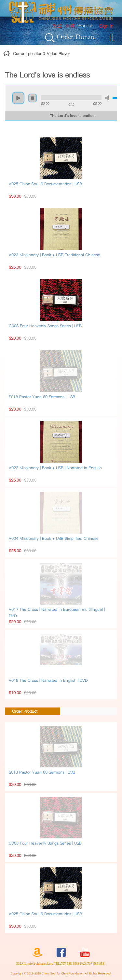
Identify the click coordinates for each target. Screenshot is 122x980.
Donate (85, 37)
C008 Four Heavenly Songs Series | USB (45, 326)
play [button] (18, 98)
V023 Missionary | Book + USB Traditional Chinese (54, 255)
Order (65, 37)
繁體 (57, 26)
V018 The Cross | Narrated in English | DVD (48, 680)
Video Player (58, 54)
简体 (70, 26)
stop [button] (33, 98)
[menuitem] (106, 26)
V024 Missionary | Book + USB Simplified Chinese (54, 538)
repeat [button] (71, 104)
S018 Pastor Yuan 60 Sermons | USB (42, 397)
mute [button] (108, 98)
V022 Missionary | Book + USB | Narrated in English (55, 468)
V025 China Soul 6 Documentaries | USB (45, 184)
